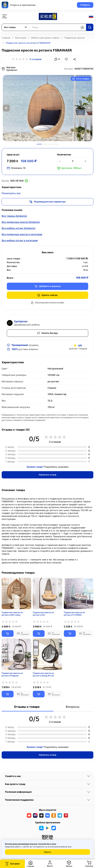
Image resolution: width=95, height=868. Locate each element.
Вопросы (73, 707)
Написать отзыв (47, 475)
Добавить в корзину (48, 286)
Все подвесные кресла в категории (22, 234)
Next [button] (89, 108)
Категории (21, 38)
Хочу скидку (81, 79)
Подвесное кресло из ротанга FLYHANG (74, 614)
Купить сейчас (47, 295)
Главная (6, 38)
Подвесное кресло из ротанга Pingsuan (12, 674)
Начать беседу (48, 333)
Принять (48, 852)
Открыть (85, 5)
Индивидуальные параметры (47, 202)
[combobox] (16, 27)
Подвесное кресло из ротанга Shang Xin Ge (43, 674)
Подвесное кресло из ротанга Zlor (43, 614)
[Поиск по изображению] (82, 27)
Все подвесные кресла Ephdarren (21, 222)
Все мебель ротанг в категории (20, 240)
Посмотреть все (11, 193)
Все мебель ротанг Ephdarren (18, 228)
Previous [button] (6, 108)
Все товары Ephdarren (14, 216)
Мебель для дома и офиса (45, 38)
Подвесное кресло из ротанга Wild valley (12, 614)
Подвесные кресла (74, 38)
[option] (48, 108)
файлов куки (66, 847)
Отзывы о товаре (27, 707)
